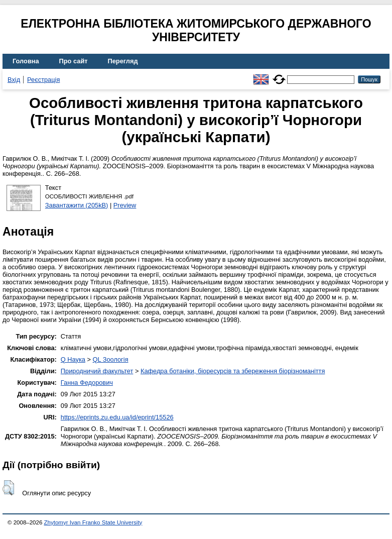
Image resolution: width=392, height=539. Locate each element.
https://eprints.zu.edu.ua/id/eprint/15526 (117, 417)
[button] (8, 488)
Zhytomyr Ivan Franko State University (93, 522)
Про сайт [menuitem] (74, 61)
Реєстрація (43, 80)
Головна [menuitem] (26, 61)
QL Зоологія (111, 359)
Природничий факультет (97, 371)
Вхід (14, 80)
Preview (125, 205)
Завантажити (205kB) (77, 205)
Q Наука (73, 359)
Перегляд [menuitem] (123, 61)
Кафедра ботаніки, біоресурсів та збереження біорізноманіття (233, 371)
